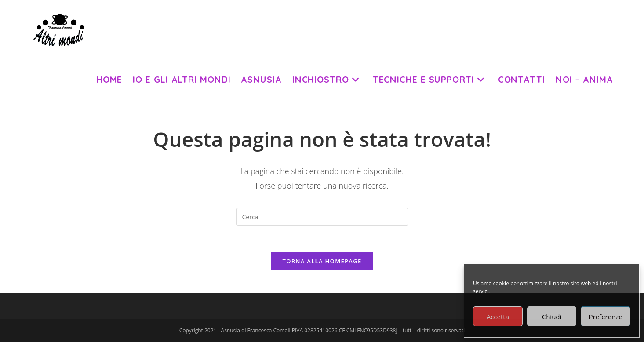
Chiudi (552, 317)
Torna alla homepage (322, 261)
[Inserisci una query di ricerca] (322, 217)
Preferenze (606, 317)
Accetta (498, 317)
